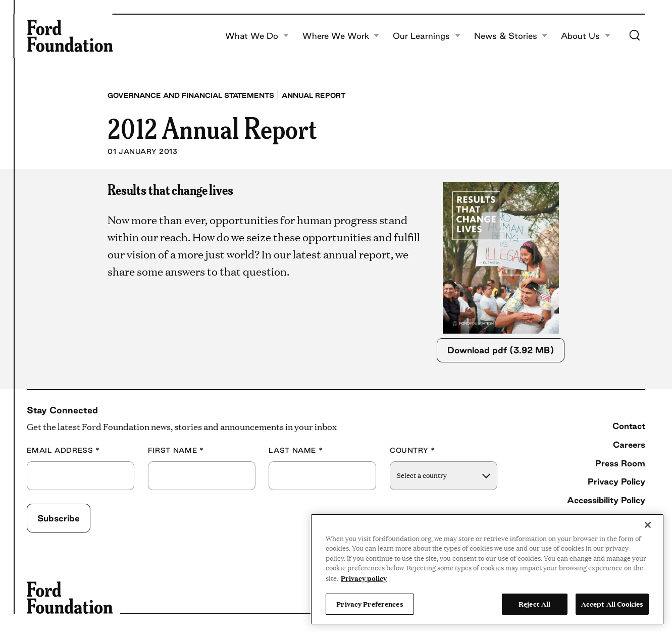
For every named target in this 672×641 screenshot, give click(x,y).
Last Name (296, 450)
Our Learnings (427, 36)
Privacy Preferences (370, 604)
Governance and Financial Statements (191, 95)
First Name (176, 450)
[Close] (648, 525)
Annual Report (314, 95)
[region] (487, 569)
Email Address (63, 450)
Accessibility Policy (606, 500)
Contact (629, 426)
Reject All (534, 604)
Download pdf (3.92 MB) (501, 350)
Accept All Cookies (612, 604)
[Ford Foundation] (70, 36)
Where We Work (341, 36)
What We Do (257, 36)
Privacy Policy (616, 481)
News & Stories (511, 36)
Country (412, 450)
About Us (586, 36)
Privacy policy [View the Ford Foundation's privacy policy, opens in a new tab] (364, 578)
